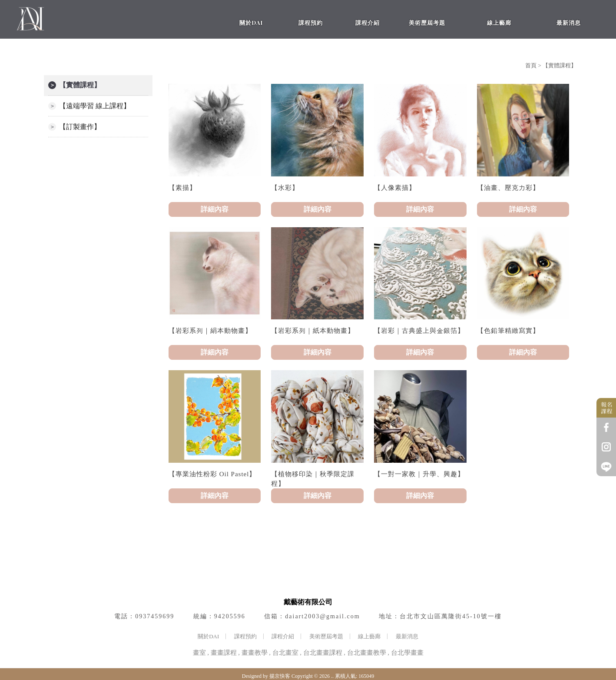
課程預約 (245, 636)
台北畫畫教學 (367, 653)
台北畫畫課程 (323, 653)
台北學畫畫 (407, 653)
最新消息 (407, 636)
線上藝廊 (369, 636)
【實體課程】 (80, 85)
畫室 (199, 653)
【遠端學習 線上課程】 (95, 106)
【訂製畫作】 (80, 127)
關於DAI (208, 636)
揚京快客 (280, 676)
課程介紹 (283, 636)
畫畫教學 (255, 653)
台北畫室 (285, 653)
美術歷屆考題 (326, 636)
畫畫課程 (224, 653)
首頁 (531, 65)
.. (332, 676)
